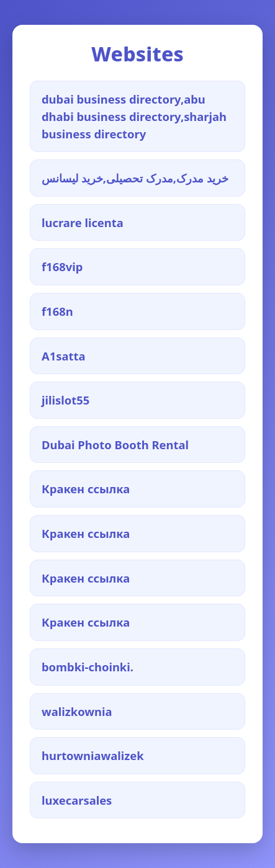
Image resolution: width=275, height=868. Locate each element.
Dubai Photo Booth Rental (115, 445)
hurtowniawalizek (93, 755)
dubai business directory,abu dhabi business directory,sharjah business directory (134, 116)
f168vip (62, 266)
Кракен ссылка (86, 489)
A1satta (63, 356)
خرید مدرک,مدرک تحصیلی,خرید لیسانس (135, 178)
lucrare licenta (83, 222)
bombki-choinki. (88, 667)
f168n (57, 311)
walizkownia (77, 711)
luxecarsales (77, 800)
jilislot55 (65, 400)
